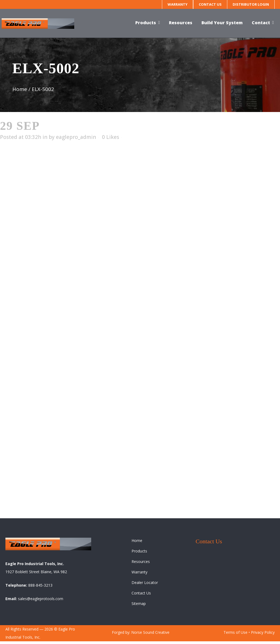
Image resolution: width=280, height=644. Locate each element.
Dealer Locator (145, 585)
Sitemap (139, 606)
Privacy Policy (263, 635)
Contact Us (210, 4)
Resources (141, 564)
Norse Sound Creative (150, 635)
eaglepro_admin (76, 137)
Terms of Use (235, 635)
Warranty (178, 4)
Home (20, 89)
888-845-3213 (40, 588)
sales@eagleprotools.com (41, 601)
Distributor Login (251, 4)
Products (139, 554)
